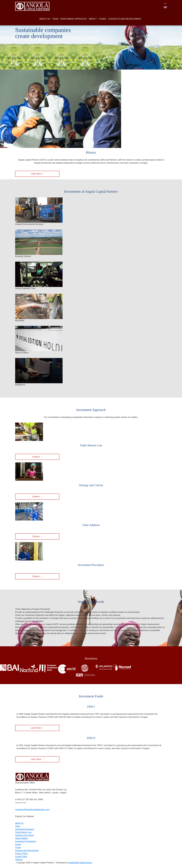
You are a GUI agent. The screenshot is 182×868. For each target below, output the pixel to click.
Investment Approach (25, 829)
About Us (19, 823)
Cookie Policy (21, 857)
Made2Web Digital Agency (81, 863)
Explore (36, 457)
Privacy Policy (21, 854)
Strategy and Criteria (24, 835)
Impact (18, 844)
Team (18, 826)
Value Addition (22, 838)
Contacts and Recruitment (27, 850)
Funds (18, 847)
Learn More (36, 174)
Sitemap (19, 860)
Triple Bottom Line (23, 832)
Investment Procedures (26, 841)
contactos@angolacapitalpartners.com (32, 810)
